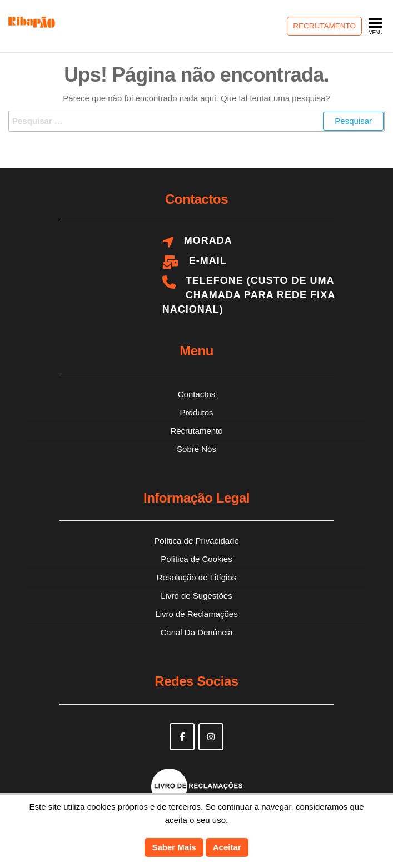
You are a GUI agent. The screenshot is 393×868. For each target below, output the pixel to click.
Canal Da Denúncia (196, 632)
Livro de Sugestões (196, 596)
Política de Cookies (196, 559)
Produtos (196, 412)
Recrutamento (324, 26)
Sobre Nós (196, 449)
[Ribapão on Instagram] (211, 737)
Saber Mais (174, 847)
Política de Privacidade (196, 541)
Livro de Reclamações (196, 614)
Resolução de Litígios (196, 577)
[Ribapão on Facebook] (182, 737)
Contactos (197, 394)
